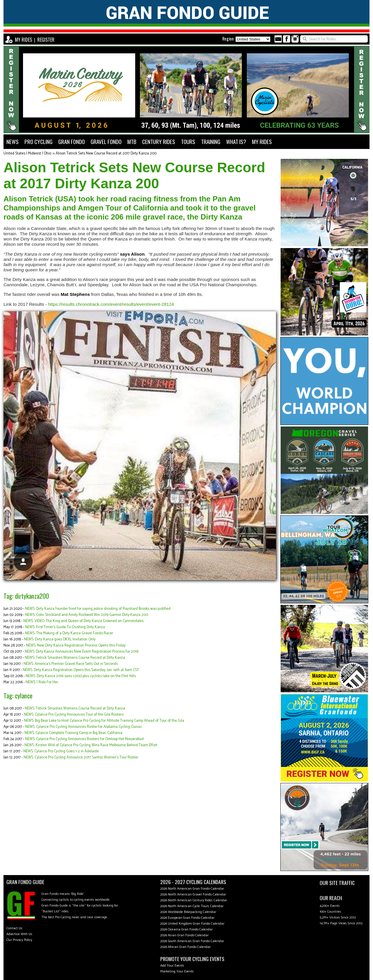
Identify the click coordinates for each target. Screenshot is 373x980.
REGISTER (46, 40)
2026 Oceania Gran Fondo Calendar (186, 929)
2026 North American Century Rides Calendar (194, 900)
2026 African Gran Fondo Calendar (185, 947)
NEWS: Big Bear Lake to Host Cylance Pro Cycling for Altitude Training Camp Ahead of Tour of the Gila (104, 721)
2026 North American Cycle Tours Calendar (192, 906)
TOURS (188, 142)
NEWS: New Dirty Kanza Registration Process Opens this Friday (76, 646)
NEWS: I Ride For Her (42, 682)
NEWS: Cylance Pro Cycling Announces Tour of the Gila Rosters (74, 715)
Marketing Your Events (177, 971)
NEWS (13, 142)
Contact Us (14, 928)
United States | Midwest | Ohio (27, 153)
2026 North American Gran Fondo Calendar (192, 889)
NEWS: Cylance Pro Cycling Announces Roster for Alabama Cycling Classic (83, 727)
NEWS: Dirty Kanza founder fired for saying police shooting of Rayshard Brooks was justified (98, 609)
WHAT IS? (236, 142)
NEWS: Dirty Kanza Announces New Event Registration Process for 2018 (82, 652)
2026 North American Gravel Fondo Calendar (193, 894)
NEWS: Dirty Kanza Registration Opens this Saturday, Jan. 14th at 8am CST (81, 670)
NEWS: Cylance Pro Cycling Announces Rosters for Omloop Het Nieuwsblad (84, 739)
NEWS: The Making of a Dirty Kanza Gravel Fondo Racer (69, 633)
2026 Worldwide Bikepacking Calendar (188, 912)
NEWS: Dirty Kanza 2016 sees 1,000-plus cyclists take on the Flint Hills (81, 676)
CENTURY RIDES (159, 142)
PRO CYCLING (38, 142)
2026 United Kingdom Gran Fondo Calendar (192, 924)
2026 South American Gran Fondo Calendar (192, 941)
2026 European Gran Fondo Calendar (187, 918)
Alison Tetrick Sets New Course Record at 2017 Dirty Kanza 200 (106, 153)
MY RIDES (23, 40)
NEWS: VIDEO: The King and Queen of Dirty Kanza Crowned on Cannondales (83, 621)
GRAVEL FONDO (106, 142)
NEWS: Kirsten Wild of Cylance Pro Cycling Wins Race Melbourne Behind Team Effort (91, 745)
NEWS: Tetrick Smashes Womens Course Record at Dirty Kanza (75, 658)
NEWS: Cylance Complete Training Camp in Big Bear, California (73, 733)
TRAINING (211, 142)
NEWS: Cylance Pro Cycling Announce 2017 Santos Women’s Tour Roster (81, 757)
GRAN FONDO (72, 142)
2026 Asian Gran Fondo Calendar (184, 935)
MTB (132, 142)
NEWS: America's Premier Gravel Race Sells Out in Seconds (71, 664)
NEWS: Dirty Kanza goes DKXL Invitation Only (60, 639)
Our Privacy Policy (19, 940)
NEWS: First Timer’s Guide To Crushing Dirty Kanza (65, 627)
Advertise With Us (19, 934)
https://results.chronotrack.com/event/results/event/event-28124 (111, 304)
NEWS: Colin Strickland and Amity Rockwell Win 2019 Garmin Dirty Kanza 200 (87, 615)
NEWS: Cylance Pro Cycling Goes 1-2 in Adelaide (61, 751)
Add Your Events (172, 966)
